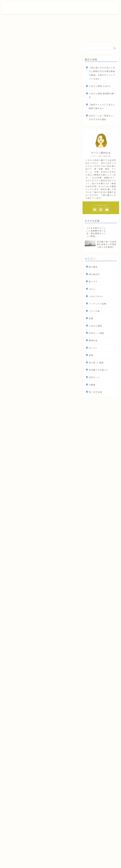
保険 (91, 355)
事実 (20, 135)
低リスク (93, 282)
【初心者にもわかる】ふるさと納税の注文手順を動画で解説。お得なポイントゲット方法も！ (102, 73)
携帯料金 (93, 340)
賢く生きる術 (95, 392)
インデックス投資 (98, 304)
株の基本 (93, 267)
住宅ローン (94, 377)
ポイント (93, 348)
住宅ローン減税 (96, 333)
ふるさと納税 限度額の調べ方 (102, 95)
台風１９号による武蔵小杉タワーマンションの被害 (39, 132)
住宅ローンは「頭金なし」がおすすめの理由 (102, 118)
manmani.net (12, 572)
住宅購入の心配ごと (99, 370)
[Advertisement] (41, 647)
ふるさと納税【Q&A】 (100, 86)
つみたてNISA (96, 296)
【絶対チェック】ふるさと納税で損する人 (102, 106)
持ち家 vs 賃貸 (96, 363)
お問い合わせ (89, 7)
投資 (91, 318)
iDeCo (92, 289)
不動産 (8, 48)
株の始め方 (94, 274)
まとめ (15, 154)
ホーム (76, 7)
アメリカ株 (94, 311)
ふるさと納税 (95, 326)
